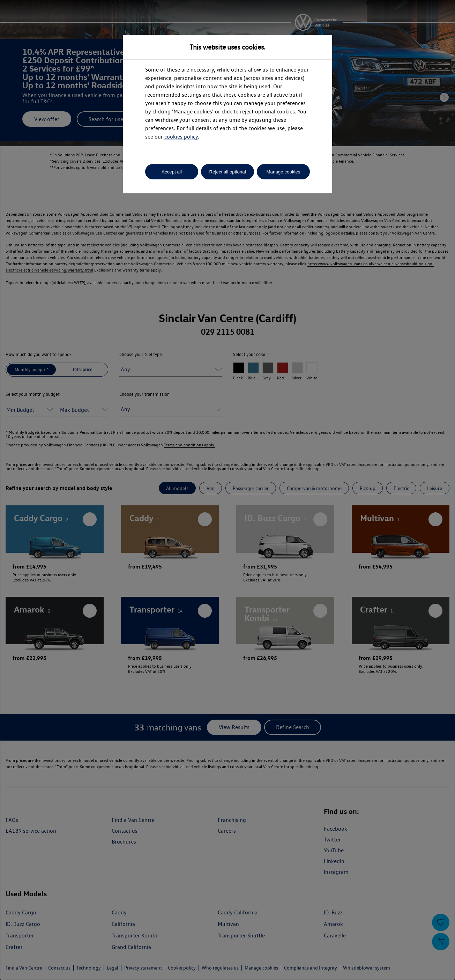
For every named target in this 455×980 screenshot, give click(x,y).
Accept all (172, 172)
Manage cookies (283, 172)
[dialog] (227, 490)
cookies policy (181, 137)
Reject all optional (227, 172)
